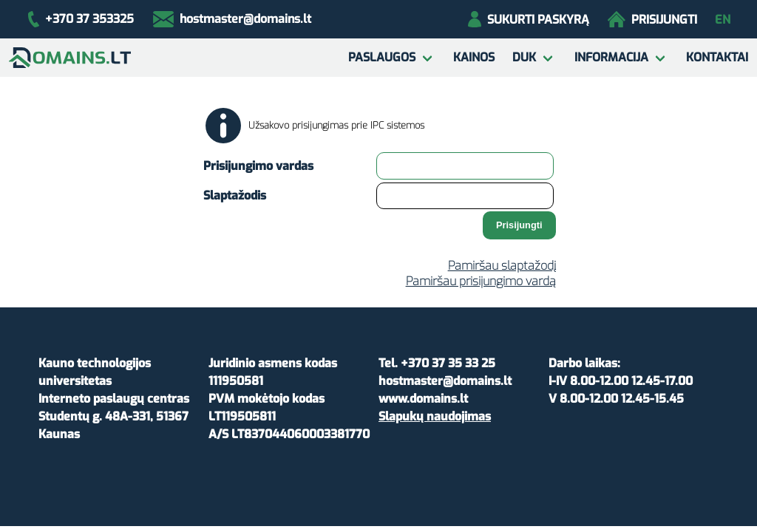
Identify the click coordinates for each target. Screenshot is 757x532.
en (723, 20)
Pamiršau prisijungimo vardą (481, 281)
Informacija (611, 57)
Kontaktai (717, 57)
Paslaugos (382, 57)
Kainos (474, 57)
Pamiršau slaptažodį (502, 266)
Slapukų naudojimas (435, 416)
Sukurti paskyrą (528, 19)
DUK (524, 57)
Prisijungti (652, 19)
